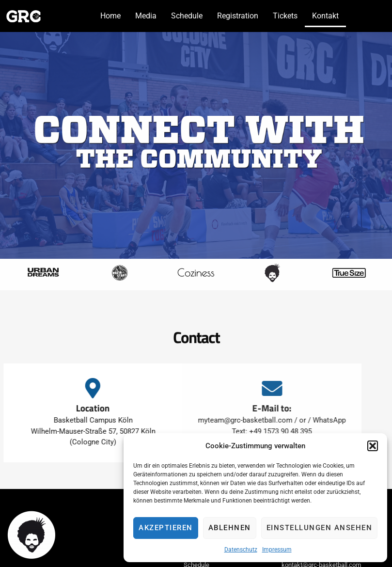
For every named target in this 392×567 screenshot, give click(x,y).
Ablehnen (230, 528)
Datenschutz (241, 550)
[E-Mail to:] (252, 388)
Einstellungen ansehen (320, 528)
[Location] (80, 388)
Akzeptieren (166, 528)
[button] (373, 446)
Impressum (277, 550)
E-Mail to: (252, 408)
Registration (238, 16)
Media (146, 16)
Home (110, 16)
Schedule (187, 16)
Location (80, 408)
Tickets (285, 16)
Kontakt (325, 16)
